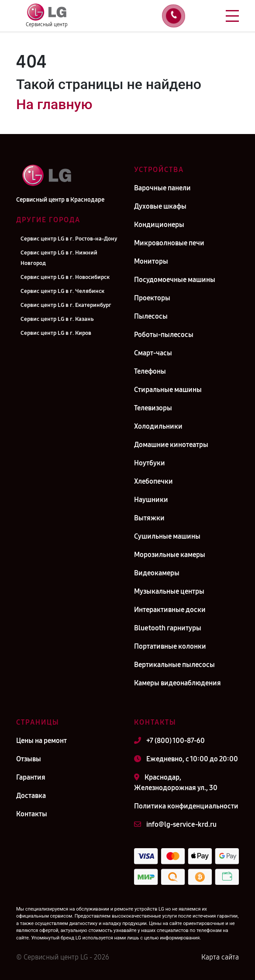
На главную (54, 104)
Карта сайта (220, 957)
